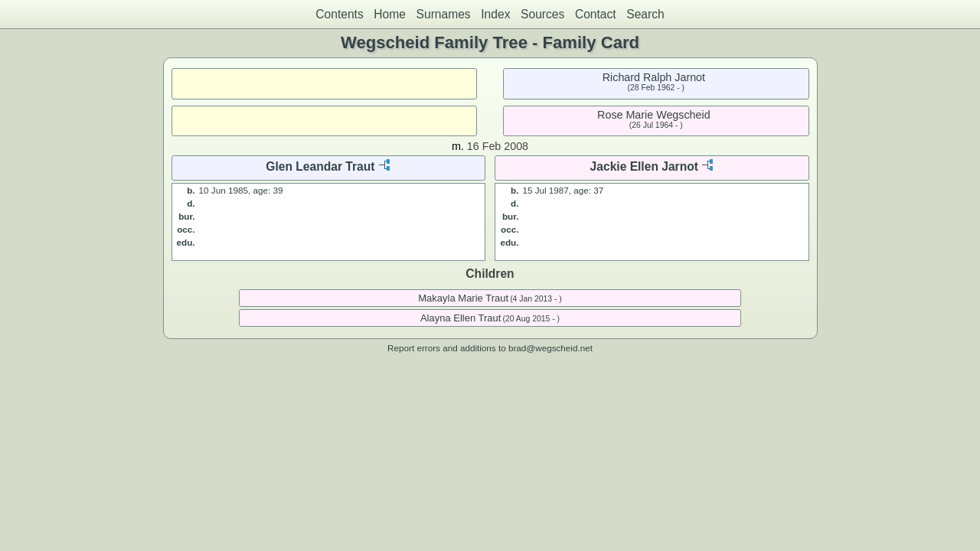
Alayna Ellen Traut (461, 318)
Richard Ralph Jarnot (654, 77)
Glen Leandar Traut (320, 166)
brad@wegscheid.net (550, 348)
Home (390, 14)
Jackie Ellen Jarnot (644, 166)
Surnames (444, 14)
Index (495, 14)
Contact (596, 14)
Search (645, 14)
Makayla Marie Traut (463, 298)
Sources (542, 14)
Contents (339, 14)
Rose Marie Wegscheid (654, 115)
